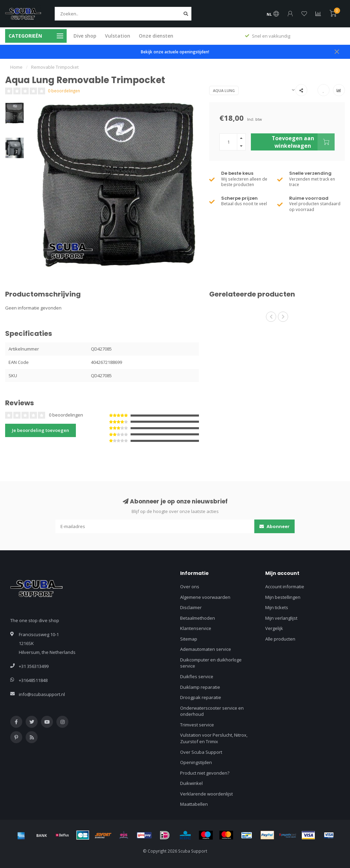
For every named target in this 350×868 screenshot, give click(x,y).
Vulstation (118, 36)
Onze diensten (156, 36)
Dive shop (85, 36)
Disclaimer (191, 607)
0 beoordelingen (64, 91)
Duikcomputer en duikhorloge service (211, 663)
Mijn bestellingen (283, 597)
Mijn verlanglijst (281, 618)
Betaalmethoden (198, 618)
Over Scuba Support (201, 752)
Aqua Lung (224, 90)
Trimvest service (197, 725)
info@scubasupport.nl (42, 694)
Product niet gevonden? (205, 773)
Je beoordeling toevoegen (41, 430)
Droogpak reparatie (201, 697)
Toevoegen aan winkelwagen (303, 142)
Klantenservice (196, 628)
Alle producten (280, 639)
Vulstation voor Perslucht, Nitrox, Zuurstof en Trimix (214, 738)
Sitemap (189, 639)
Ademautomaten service (206, 649)
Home (16, 67)
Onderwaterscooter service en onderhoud (212, 711)
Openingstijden (196, 762)
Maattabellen (194, 804)
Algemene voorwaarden (205, 597)
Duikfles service (197, 676)
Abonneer (274, 526)
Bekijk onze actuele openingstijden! (175, 52)
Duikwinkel (191, 783)
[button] (271, 317)
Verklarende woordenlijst (206, 794)
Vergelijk (274, 628)
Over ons (190, 587)
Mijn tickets (277, 607)
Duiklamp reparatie (200, 687)
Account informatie (285, 587)
